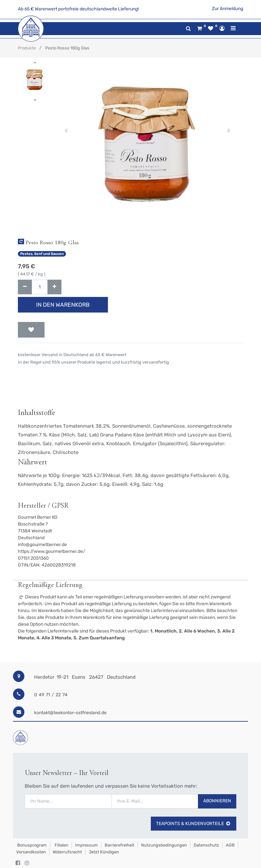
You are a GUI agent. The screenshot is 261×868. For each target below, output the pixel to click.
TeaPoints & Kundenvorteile (194, 824)
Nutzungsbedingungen (164, 845)
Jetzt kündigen (104, 852)
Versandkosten (31, 852)
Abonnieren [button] (217, 801)
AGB (230, 845)
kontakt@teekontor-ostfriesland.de (70, 713)
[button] (66, 131)
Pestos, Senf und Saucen (42, 254)
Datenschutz (206, 845)
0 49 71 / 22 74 (51, 695)
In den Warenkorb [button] (63, 305)
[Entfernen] (25, 287)
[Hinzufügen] (54, 287)
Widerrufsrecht (67, 852)
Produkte (27, 48)
